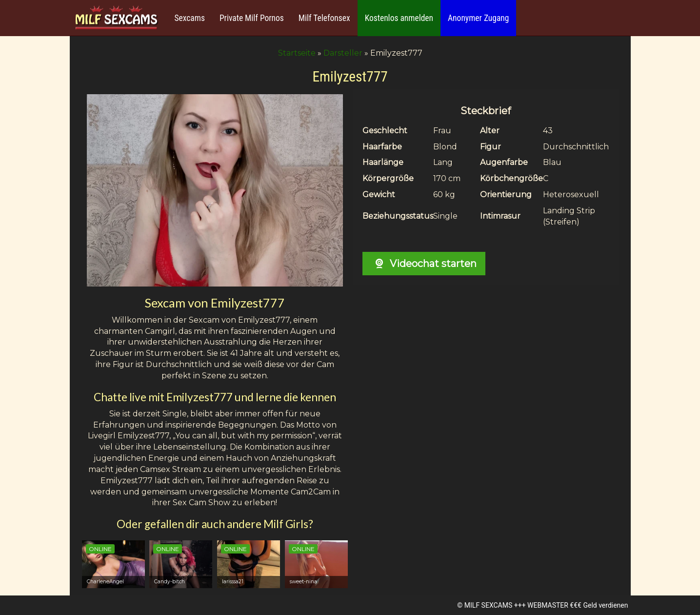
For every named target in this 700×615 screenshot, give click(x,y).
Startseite (297, 53)
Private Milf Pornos (252, 18)
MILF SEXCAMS (488, 605)
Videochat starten (424, 264)
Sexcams (190, 18)
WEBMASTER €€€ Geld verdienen (578, 605)
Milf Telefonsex (324, 18)
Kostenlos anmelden (399, 18)
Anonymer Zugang (478, 18)
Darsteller (343, 53)
